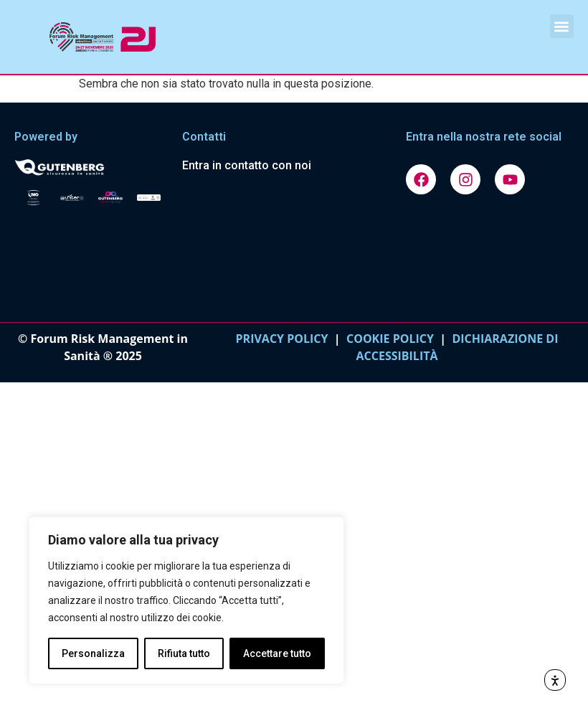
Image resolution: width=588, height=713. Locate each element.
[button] (562, 26)
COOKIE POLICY (390, 339)
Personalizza (93, 653)
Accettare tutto (277, 653)
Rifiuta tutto (184, 653)
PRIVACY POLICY (282, 339)
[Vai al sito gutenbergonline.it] (91, 166)
